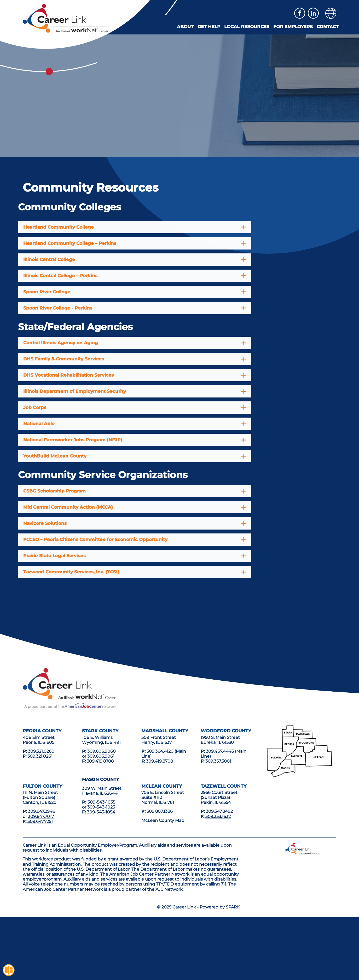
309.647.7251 (40, 821)
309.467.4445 (220, 751)
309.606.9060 (102, 751)
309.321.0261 (40, 756)
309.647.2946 (42, 811)
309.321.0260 (41, 751)
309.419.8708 (100, 761)
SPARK (232, 907)
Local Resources (247, 27)
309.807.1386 (160, 811)
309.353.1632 (218, 816)
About (185, 27)
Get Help (209, 27)
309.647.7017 (41, 816)
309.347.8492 (219, 811)
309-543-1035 (101, 802)
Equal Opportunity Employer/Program (97, 845)
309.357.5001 (218, 761)
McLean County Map (163, 820)
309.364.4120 (160, 751)
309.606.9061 (101, 756)
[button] (331, 13)
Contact (328, 27)
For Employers (293, 27)
